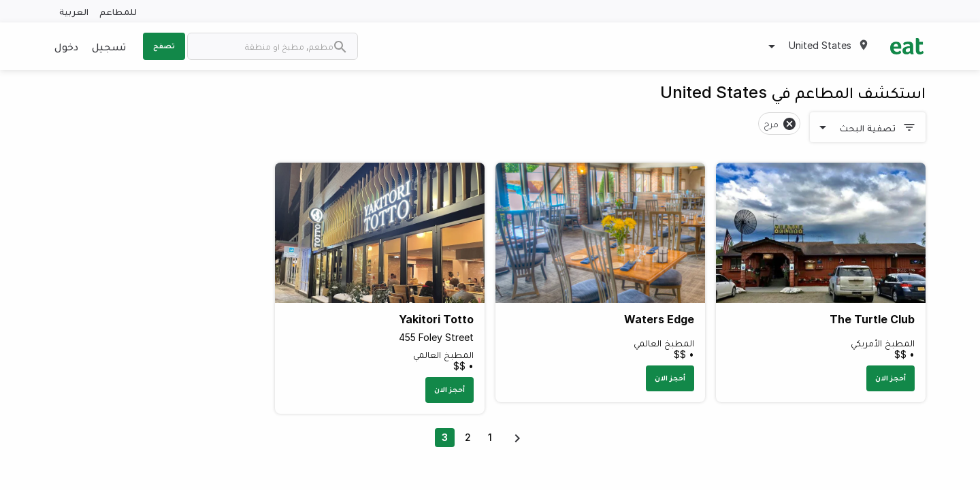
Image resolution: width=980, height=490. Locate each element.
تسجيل (109, 46)
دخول (66, 46)
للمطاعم (118, 11)
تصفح (164, 46)
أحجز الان (891, 378)
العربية (74, 11)
